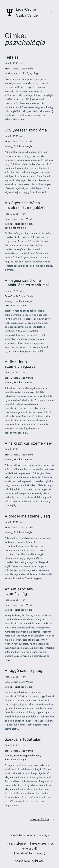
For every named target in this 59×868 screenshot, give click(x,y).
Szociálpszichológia (15, 228)
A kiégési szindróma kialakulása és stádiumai (27, 283)
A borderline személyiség (27, 516)
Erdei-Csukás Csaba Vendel (19, 69)
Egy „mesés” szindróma (26, 130)
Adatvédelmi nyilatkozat (29, 861)
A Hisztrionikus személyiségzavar (21, 364)
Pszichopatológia (23, 146)
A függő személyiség (24, 670)
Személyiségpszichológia (27, 756)
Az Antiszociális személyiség (19, 591)
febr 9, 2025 (12, 63)
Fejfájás (12, 57)
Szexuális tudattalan (23, 739)
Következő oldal (42, 819)
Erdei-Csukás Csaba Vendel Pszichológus (30, 835)
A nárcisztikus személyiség (29, 443)
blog (35, 73)
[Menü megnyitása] (51, 12)
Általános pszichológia (19, 73)
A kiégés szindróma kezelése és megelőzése (27, 205)
